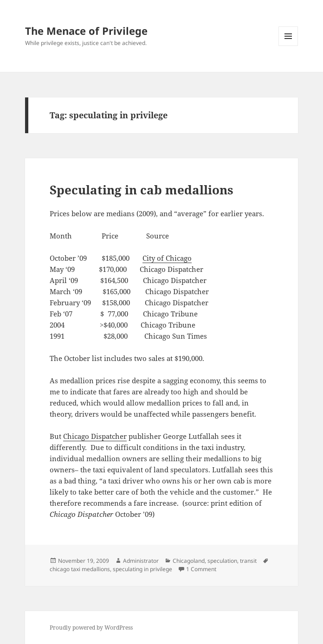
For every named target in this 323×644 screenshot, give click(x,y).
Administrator (141, 561)
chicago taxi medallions (80, 569)
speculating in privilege (142, 569)
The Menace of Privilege (86, 31)
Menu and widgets (288, 46)
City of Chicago (167, 258)
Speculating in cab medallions (142, 190)
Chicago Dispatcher (95, 436)
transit (248, 561)
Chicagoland (189, 561)
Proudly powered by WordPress (91, 628)
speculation (222, 561)
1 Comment (201, 569)
